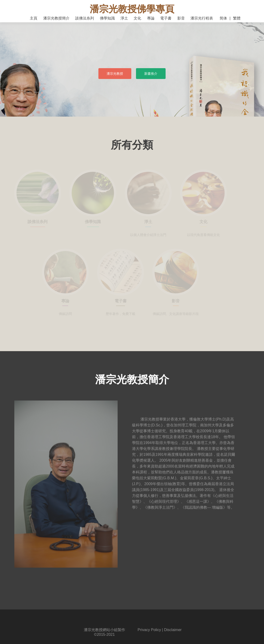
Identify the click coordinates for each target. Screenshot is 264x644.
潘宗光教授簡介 (56, 18)
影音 (181, 18)
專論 (151, 18)
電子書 (166, 18)
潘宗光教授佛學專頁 (132, 9)
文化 (137, 18)
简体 (223, 18)
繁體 (237, 18)
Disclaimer (173, 630)
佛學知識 (107, 18)
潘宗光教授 (115, 74)
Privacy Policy (149, 630)
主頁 (34, 18)
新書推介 (151, 74)
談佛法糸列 (85, 18)
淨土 (124, 18)
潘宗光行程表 (202, 18)
